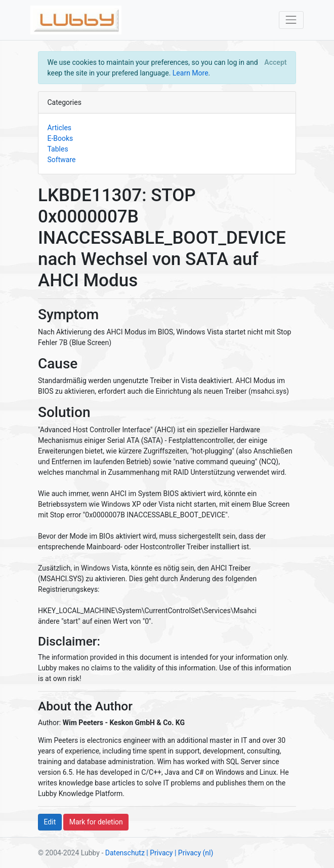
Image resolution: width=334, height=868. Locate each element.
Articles (60, 128)
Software (62, 160)
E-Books (60, 138)
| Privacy (159, 853)
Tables (58, 149)
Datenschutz (125, 853)
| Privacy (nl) (194, 853)
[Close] (276, 62)
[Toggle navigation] (291, 20)
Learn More (191, 73)
